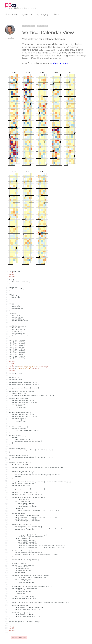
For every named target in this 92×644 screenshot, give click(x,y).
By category (42, 14)
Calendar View (60, 63)
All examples (11, 14)
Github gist (42, 26)
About (56, 14)
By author (27, 14)
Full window (29, 26)
